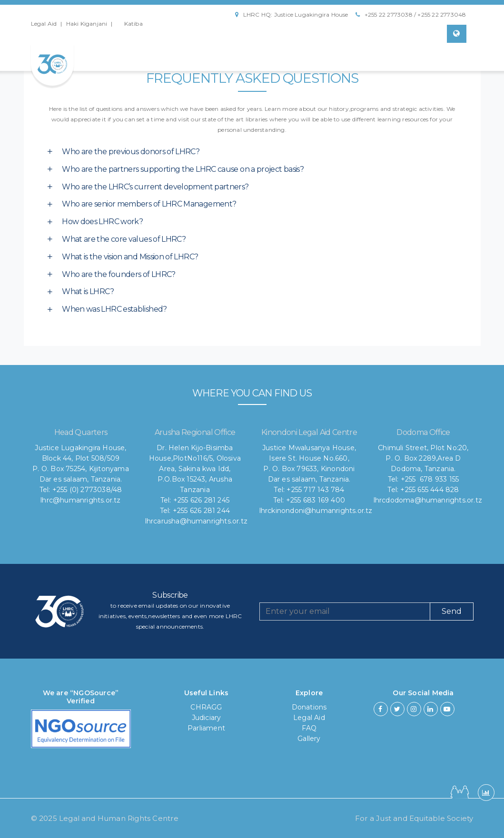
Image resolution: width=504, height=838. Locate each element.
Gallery (309, 739)
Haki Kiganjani (87, 24)
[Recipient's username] (345, 611)
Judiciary (207, 718)
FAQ (309, 728)
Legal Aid (44, 24)
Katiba (133, 24)
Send (452, 611)
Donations (309, 707)
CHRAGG (206, 707)
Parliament (206, 728)
